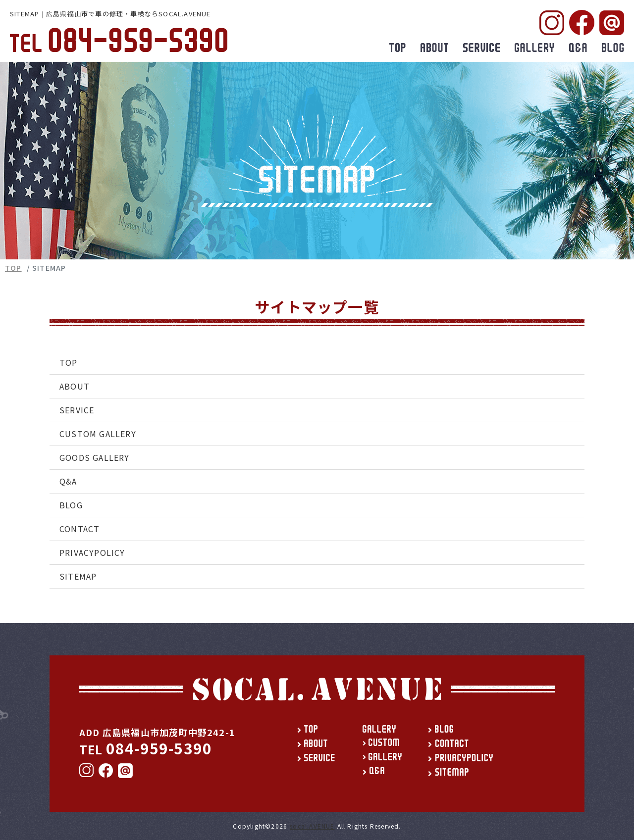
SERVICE (77, 410)
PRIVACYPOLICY (92, 552)
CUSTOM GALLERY (98, 434)
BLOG (71, 505)
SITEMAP (78, 576)
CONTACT (79, 529)
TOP (13, 268)
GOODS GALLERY (95, 457)
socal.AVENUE (312, 826)
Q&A (68, 481)
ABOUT (75, 386)
